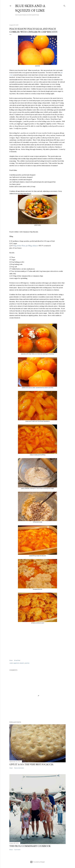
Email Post (17, 660)
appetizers (16, 663)
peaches (27, 663)
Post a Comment (19, 768)
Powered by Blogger (37, 862)
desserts (22, 663)
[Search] (64, 5)
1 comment (17, 850)
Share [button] (11, 660)
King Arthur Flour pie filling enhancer (26, 246)
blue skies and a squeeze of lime (30, 8)
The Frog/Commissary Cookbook (30, 846)
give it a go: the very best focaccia (31, 764)
